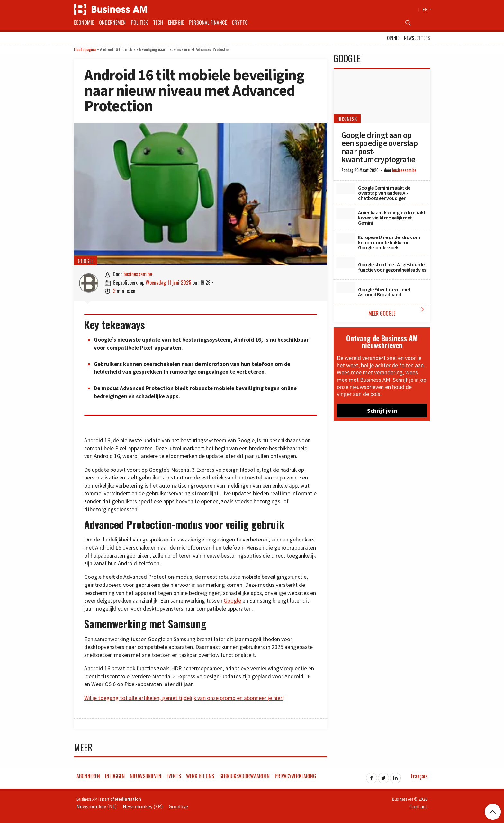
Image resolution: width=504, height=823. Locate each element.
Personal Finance (208, 22)
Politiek (139, 22)
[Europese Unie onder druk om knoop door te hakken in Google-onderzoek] (346, 238)
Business (347, 119)
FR (426, 9)
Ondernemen (112, 22)
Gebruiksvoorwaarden (244, 776)
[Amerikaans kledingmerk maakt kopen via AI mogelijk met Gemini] (346, 213)
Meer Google (398, 311)
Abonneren (88, 776)
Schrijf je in (382, 411)
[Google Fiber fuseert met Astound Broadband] (346, 288)
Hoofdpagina (85, 49)
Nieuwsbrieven (146, 776)
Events (174, 776)
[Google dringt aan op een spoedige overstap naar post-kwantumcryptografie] (382, 96)
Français (419, 776)
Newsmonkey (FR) (143, 806)
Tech (158, 22)
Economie (84, 22)
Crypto (240, 22)
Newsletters (417, 38)
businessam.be (138, 274)
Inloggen (115, 776)
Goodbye (178, 806)
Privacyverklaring (295, 776)
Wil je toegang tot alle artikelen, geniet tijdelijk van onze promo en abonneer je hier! (184, 698)
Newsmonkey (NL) (97, 806)
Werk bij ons (200, 776)
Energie (176, 22)
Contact (419, 806)
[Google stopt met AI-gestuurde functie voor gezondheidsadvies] (346, 263)
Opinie (393, 38)
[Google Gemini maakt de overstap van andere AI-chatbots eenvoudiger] (346, 189)
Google (85, 261)
